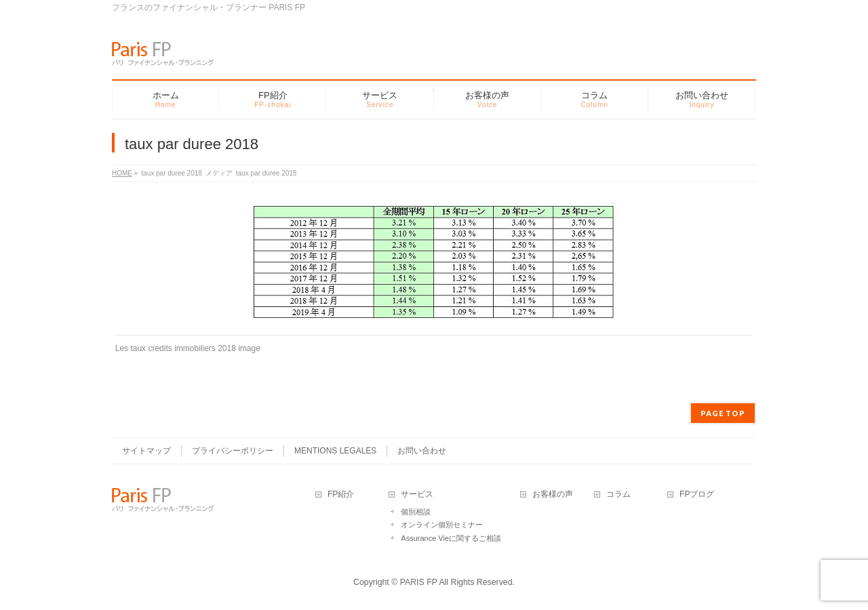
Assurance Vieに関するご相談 (451, 538)
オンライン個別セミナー (442, 525)
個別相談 (416, 512)
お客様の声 (553, 494)
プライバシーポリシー (233, 451)
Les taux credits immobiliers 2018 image (188, 348)
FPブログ (697, 494)
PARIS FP (419, 582)
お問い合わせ (422, 451)
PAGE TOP (723, 413)
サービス (417, 494)
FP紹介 (341, 494)
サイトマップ (146, 451)
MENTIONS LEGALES (335, 451)
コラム (618, 494)
